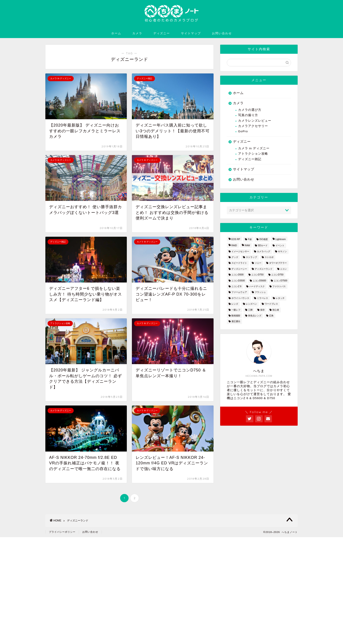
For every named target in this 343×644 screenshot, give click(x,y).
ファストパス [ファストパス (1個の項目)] (279, 286)
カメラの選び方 (250, 110)
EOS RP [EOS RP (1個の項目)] (236, 239)
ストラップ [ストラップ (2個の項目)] (251, 257)
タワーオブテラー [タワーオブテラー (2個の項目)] (278, 263)
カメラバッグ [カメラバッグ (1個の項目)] (264, 251)
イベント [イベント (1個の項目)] (280, 246)
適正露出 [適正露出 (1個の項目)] (236, 322)
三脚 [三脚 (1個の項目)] (250, 310)
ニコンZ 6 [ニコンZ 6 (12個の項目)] (236, 286)
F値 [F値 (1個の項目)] (250, 239)
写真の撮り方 (248, 115)
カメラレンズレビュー (255, 121)
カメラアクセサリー (253, 126)
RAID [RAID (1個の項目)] (234, 246)
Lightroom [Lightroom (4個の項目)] (281, 239)
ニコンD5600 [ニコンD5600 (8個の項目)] (259, 281)
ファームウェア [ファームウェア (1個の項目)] (239, 292)
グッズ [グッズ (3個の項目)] (235, 257)
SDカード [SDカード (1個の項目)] (263, 246)
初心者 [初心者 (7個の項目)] (276, 310)
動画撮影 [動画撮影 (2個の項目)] (236, 316)
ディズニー (162, 33)
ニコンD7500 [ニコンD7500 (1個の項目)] (280, 281)
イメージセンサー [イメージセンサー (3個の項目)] (240, 251)
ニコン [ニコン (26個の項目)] (283, 269)
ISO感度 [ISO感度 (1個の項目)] (264, 239)
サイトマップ (191, 33)
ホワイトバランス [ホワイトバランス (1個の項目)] (240, 298)
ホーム (116, 33)
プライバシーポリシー (62, 532)
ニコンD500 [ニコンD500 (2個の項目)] (238, 275)
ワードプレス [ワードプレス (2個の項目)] (271, 304)
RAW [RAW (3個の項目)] (247, 246)
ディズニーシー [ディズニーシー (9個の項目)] (239, 269)
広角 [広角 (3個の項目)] (271, 316)
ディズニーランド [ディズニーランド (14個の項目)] (264, 269)
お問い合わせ (222, 33)
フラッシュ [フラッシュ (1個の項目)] (260, 292)
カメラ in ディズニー (254, 148)
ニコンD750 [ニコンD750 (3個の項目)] (257, 275)
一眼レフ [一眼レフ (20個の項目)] (236, 310)
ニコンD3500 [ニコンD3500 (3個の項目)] (238, 281)
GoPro (243, 131)
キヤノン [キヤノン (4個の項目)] (282, 251)
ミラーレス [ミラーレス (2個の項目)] (262, 298)
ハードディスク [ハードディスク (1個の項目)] (257, 286)
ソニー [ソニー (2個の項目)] (258, 263)
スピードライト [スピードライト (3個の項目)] (239, 263)
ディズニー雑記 (250, 159)
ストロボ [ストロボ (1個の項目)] (269, 257)
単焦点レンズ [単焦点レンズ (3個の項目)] (255, 316)
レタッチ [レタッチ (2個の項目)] (280, 298)
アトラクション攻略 (253, 154)
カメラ (137, 33)
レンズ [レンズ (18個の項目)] (235, 304)
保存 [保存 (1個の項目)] (262, 310)
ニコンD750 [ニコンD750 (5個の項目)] (277, 275)
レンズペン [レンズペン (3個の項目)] (251, 304)
